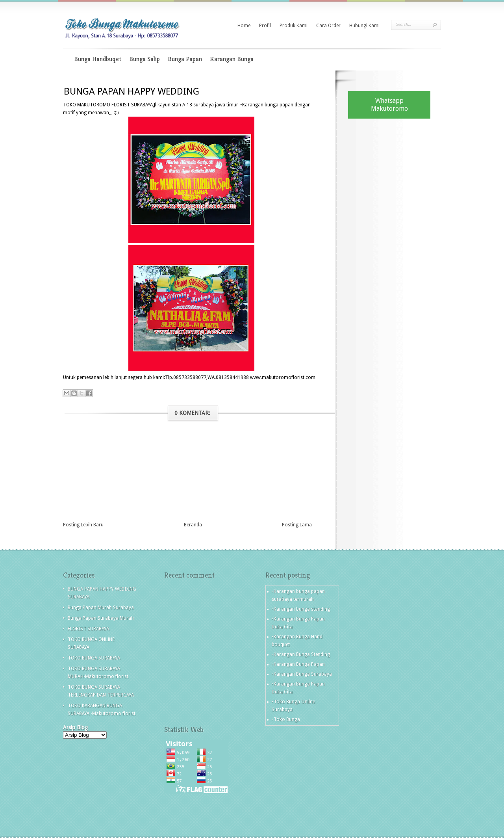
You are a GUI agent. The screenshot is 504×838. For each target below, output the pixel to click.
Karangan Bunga (232, 59)
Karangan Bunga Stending (302, 654)
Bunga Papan (185, 59)
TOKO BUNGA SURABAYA (94, 658)
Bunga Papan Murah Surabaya (101, 608)
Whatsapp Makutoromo (389, 105)
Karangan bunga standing (302, 609)
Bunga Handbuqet (98, 59)
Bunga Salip (145, 59)
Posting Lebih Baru (83, 525)
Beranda (193, 525)
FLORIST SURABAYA (88, 629)
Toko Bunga (287, 719)
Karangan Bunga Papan (299, 664)
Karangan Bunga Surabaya (303, 674)
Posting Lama (297, 525)
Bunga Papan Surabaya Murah (101, 618)
